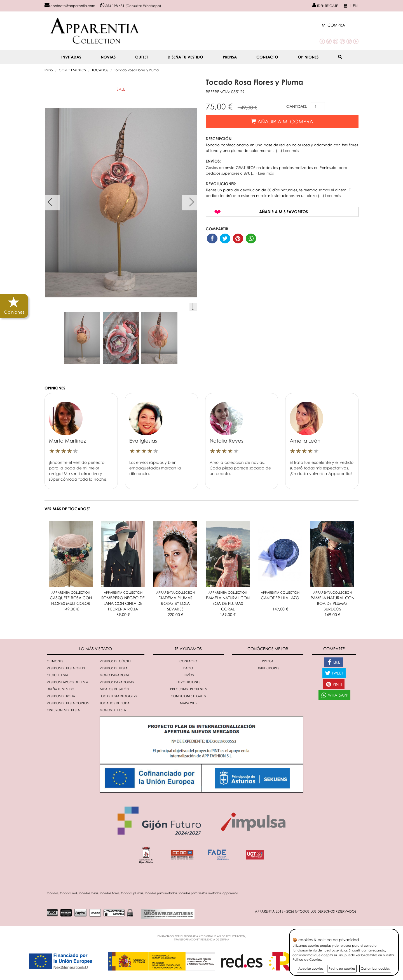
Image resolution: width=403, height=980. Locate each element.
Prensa (230, 57)
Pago (188, 668)
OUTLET (142, 57)
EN (355, 6)
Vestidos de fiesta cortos (68, 703)
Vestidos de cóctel (115, 661)
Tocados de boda (115, 703)
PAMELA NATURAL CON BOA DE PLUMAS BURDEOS (332, 603)
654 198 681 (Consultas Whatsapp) (131, 6)
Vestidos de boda (61, 696)
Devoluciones (188, 682)
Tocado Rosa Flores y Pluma (136, 70)
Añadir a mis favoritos (283, 212)
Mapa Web (188, 703)
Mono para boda (114, 675)
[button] (340, 25)
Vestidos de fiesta (114, 668)
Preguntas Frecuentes (188, 689)
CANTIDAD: (297, 106)
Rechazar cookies (342, 968)
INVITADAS (71, 57)
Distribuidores (268, 668)
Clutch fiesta (58, 675)
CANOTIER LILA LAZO (280, 598)
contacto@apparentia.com (70, 6)
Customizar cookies (375, 968)
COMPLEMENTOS (72, 70)
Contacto (267, 57)
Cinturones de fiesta (63, 710)
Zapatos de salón (114, 689)
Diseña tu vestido (185, 57)
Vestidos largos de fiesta (67, 682)
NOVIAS (108, 57)
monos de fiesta (113, 710)
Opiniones (308, 57)
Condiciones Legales (188, 696)
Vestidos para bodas (117, 682)
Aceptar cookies (311, 968)
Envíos (188, 675)
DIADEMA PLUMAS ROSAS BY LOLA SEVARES (175, 603)
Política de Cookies (307, 959)
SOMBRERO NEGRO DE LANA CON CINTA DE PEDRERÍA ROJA (123, 603)
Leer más (291, 151)
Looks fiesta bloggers (118, 696)
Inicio (49, 70)
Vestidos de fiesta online (67, 668)
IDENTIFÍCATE (325, 6)
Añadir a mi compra (282, 121)
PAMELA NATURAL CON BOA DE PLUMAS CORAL (228, 603)
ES (345, 6)
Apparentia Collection (71, 592)
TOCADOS (100, 70)
